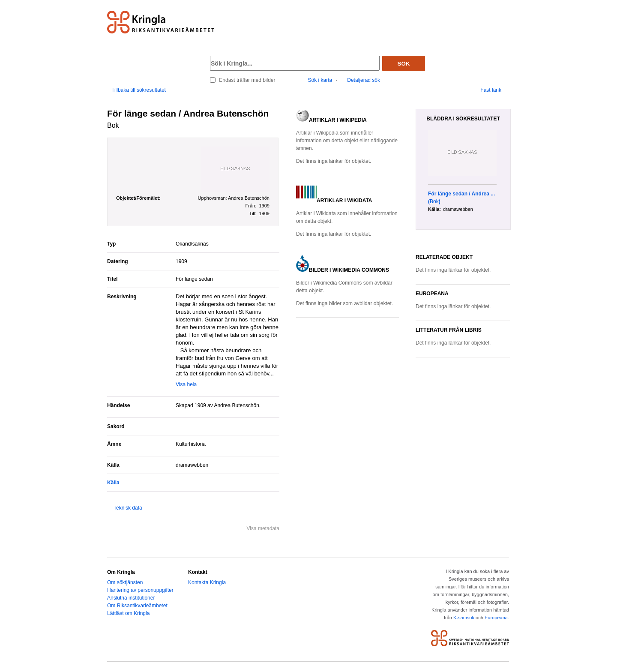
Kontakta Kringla (207, 582)
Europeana (496, 618)
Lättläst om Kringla (128, 613)
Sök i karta (320, 80)
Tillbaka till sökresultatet (139, 90)
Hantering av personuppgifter (140, 590)
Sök (404, 64)
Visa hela (186, 384)
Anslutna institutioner (131, 598)
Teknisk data (128, 508)
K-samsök (464, 618)
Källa (113, 483)
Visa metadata (263, 528)
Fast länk (491, 90)
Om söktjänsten (125, 582)
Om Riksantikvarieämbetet (137, 606)
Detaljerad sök (364, 80)
